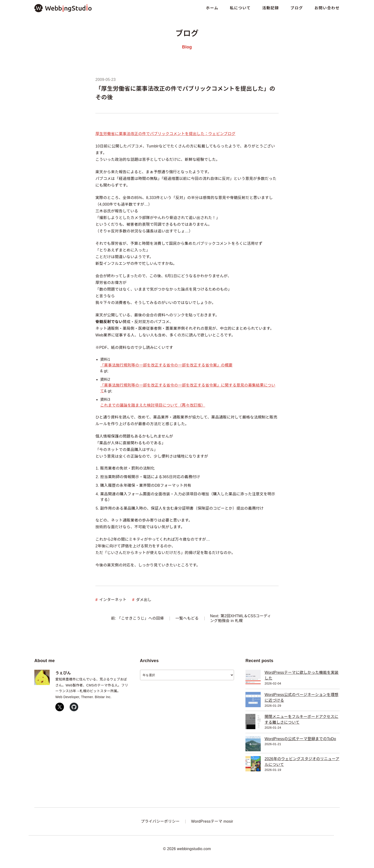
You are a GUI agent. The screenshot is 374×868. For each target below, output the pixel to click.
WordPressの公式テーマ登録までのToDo (300, 739)
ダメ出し (144, 600)
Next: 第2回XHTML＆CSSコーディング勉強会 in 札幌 (241, 618)
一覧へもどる (187, 618)
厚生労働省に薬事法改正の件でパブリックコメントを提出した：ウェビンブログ (165, 134)
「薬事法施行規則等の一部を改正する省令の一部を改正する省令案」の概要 (166, 365)
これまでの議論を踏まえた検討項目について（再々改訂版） (153, 405)
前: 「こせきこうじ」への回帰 (137, 618)
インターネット (113, 600)
